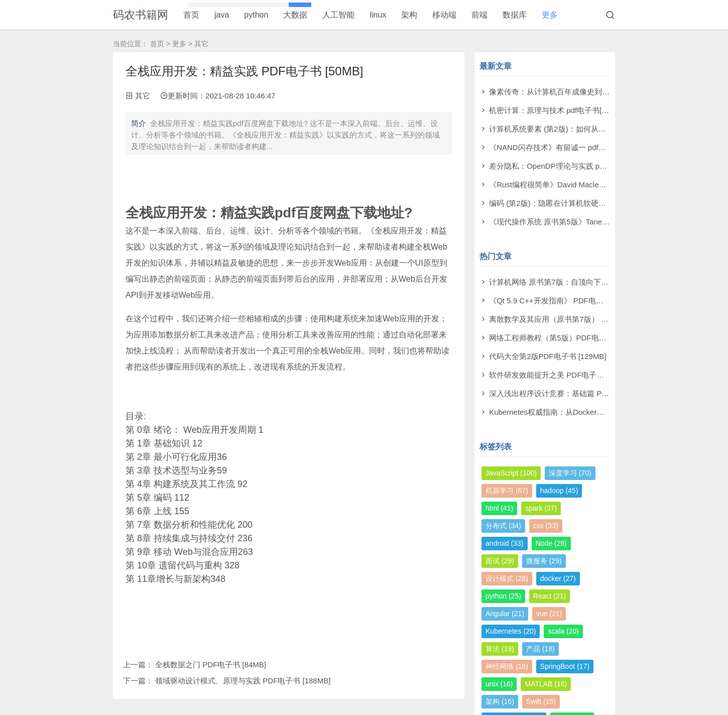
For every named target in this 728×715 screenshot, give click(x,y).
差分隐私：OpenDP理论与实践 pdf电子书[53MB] (571, 166)
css (546, 526)
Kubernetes (511, 631)
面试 (500, 561)
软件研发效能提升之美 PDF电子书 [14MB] (560, 375)
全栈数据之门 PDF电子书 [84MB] (211, 665)
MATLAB (546, 684)
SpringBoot (565, 666)
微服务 (544, 561)
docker (558, 578)
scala (563, 631)
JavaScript (511, 473)
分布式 (503, 526)
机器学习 (507, 491)
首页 (191, 15)
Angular (505, 614)
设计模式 (507, 578)
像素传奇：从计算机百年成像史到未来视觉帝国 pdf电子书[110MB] (600, 92)
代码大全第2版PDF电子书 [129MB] (548, 356)
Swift (541, 701)
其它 (201, 44)
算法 (500, 649)
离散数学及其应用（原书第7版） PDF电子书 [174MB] (579, 319)
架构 (409, 15)
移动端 (444, 15)
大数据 (295, 15)
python (256, 15)
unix (499, 684)
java (222, 15)
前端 (479, 15)
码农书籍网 (141, 15)
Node (551, 543)
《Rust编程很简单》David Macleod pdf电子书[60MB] (578, 185)
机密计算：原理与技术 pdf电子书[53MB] (556, 110)
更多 (550, 15)
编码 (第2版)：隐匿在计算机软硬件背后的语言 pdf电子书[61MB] (596, 203)
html (499, 508)
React (550, 596)
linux (378, 15)
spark (541, 508)
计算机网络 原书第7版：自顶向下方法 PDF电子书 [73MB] (585, 282)
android (505, 543)
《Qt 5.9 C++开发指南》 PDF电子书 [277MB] (565, 301)
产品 (540, 649)
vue (549, 614)
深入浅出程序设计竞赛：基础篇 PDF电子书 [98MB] (575, 393)
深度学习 (570, 473)
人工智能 (338, 15)
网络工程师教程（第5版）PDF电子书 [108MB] (566, 338)
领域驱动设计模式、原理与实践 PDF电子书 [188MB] (243, 681)
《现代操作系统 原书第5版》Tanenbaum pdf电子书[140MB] (589, 222)
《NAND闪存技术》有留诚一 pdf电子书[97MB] (567, 147)
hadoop (559, 491)
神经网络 (507, 666)
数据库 (515, 15)
